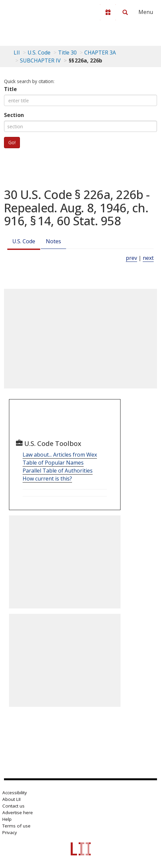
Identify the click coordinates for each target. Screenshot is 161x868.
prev (131, 258)
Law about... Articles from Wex (60, 455)
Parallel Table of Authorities (58, 471)
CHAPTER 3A (100, 53)
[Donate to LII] (108, 12)
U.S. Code (24, 241)
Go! (12, 142)
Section (14, 115)
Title (10, 89)
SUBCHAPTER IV (40, 60)
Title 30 (67, 53)
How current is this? (47, 479)
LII (17, 53)
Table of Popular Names (53, 463)
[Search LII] (125, 12)
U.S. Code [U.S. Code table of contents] (39, 53)
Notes (53, 241)
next (148, 258)
